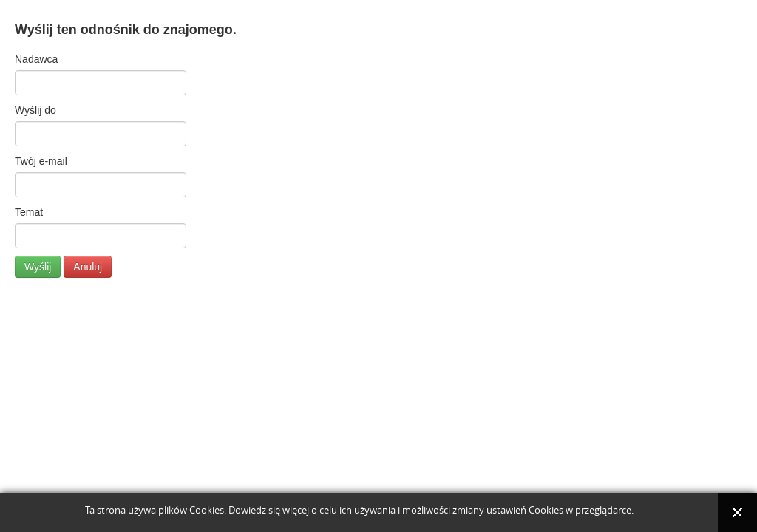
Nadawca (36, 59)
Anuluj (88, 267)
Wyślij (38, 267)
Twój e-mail (41, 161)
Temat (29, 212)
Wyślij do (35, 110)
